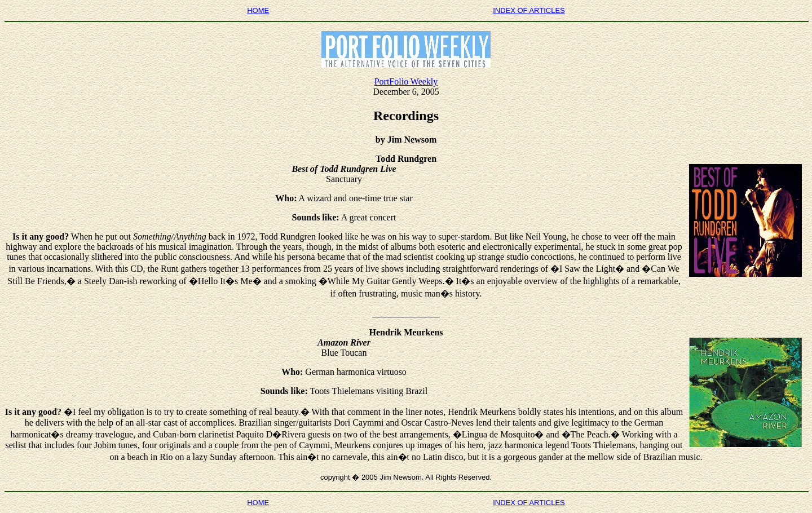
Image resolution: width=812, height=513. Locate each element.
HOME (258, 10)
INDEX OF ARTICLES (529, 10)
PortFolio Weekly (406, 81)
